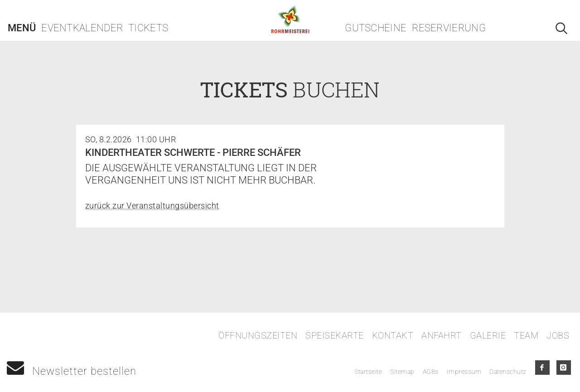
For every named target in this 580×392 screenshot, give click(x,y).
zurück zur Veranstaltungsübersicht (152, 206)
